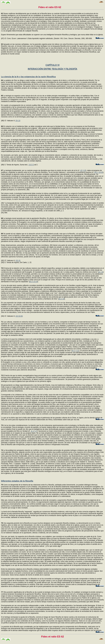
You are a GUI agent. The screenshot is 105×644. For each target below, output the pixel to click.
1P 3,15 (83, 170)
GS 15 (18, 261)
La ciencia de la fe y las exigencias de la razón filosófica (28, 77)
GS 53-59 (19, 316)
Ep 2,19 (62, 299)
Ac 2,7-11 (75, 351)
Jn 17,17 (34, 431)
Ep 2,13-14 (33, 282)
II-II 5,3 (31, 165)
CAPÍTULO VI (52, 65)
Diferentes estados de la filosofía (17, 481)
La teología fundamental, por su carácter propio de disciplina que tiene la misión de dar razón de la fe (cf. (41, 170)
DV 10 (18, 121)
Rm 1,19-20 (99, 172)
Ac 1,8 (101, 272)
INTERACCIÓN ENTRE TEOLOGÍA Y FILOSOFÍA (52, 69)
